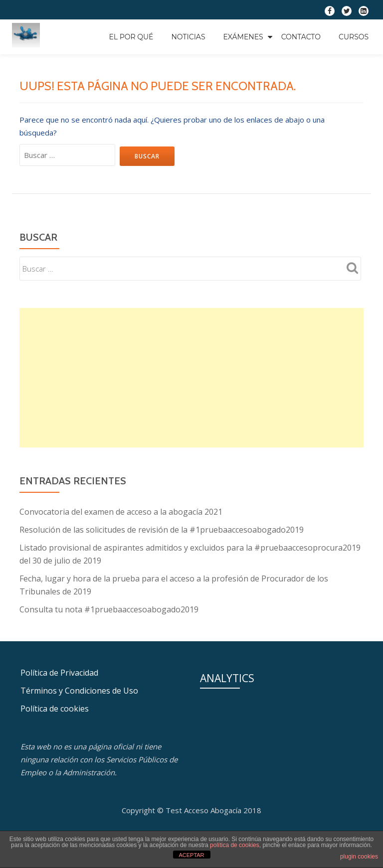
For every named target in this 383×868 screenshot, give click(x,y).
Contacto (301, 37)
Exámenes (243, 37)
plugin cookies (359, 857)
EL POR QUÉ (131, 37)
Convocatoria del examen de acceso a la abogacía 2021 (121, 512)
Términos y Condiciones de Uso (79, 691)
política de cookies (235, 845)
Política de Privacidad (59, 673)
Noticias (188, 37)
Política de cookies (55, 709)
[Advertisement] (191, 378)
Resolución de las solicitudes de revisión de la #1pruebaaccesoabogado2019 (162, 530)
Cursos (354, 37)
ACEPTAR (191, 855)
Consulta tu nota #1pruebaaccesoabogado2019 (109, 609)
